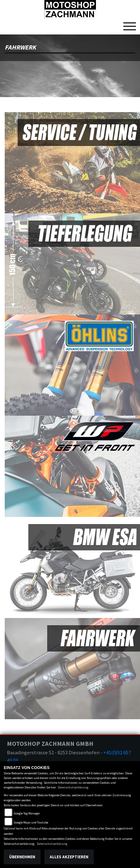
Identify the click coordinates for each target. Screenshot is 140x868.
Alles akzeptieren (69, 857)
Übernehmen (22, 857)
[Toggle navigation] (130, 24)
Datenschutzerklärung (73, 787)
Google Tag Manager (27, 813)
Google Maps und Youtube (31, 822)
